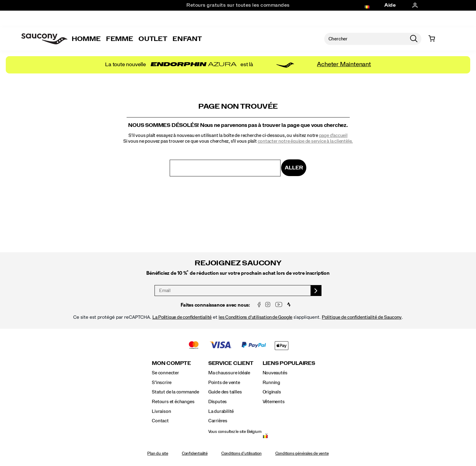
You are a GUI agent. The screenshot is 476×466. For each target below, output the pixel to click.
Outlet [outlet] (153, 39)
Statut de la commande (175, 392)
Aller (294, 168)
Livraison (161, 411)
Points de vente (224, 383)
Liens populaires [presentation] (289, 363)
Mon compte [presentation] (171, 363)
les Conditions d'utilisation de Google (255, 317)
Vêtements (274, 402)
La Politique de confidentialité (182, 317)
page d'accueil (333, 135)
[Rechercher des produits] (365, 39)
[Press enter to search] (414, 39)
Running (272, 383)
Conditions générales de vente (302, 454)
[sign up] (316, 291)
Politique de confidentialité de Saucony (362, 317)
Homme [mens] (86, 39)
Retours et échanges (173, 402)
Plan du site (158, 454)
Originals (272, 392)
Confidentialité (195, 454)
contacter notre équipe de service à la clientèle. (305, 141)
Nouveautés (275, 373)
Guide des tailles (225, 392)
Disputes (218, 402)
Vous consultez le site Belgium (235, 432)
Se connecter (165, 373)
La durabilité (221, 411)
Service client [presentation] (231, 363)
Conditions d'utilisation (241, 454)
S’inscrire (162, 383)
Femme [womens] (119, 39)
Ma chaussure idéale (229, 373)
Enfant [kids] (187, 39)
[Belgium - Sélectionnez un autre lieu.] (265, 437)
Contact (160, 421)
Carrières (218, 421)
